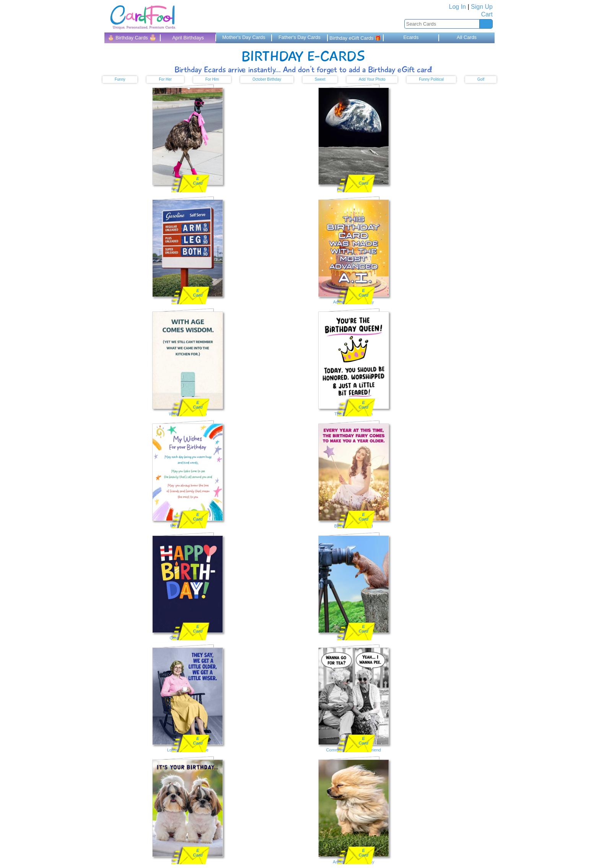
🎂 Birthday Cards (132, 37)
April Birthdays (188, 38)
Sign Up (482, 7)
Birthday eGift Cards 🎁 (355, 38)
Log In (457, 7)
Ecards (411, 37)
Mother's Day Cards (244, 37)
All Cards (467, 37)
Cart (487, 14)
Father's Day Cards (299, 37)
